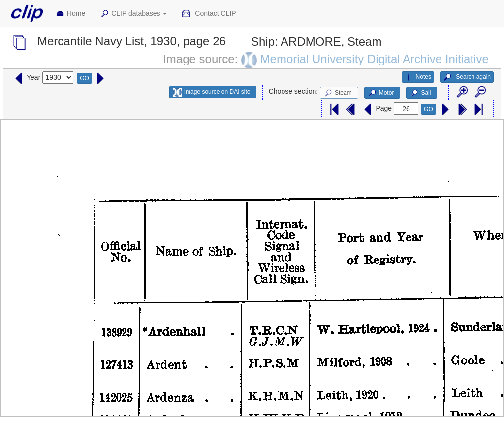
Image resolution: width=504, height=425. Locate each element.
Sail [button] (420, 93)
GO (84, 78)
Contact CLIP (209, 14)
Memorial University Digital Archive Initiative (375, 59)
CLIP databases (133, 14)
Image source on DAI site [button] (211, 92)
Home (70, 14)
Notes (418, 77)
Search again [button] (467, 77)
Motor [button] (381, 93)
